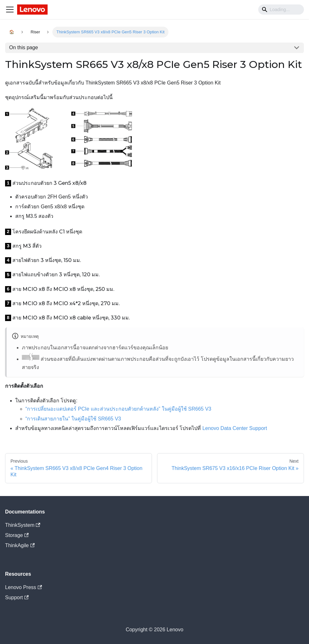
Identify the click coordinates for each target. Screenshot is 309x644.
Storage (17, 535)
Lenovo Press (23, 587)
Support (17, 597)
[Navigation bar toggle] (10, 10)
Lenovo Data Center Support (235, 428)
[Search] (281, 10)
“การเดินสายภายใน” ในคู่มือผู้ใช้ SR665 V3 (73, 419)
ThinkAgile (20, 545)
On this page (24, 47)
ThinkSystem (23, 525)
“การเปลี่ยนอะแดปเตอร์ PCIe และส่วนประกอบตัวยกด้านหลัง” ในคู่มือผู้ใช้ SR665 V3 (118, 409)
